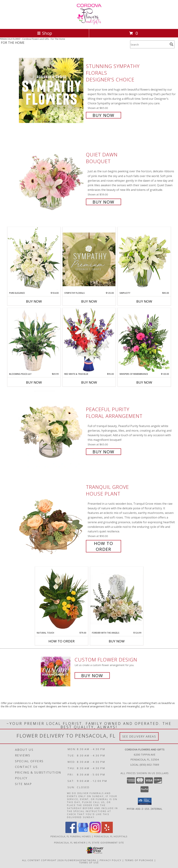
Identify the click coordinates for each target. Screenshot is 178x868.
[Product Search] (149, 44)
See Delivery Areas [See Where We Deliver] (139, 736)
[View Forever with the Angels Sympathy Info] (117, 599)
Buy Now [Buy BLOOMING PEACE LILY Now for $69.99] (34, 382)
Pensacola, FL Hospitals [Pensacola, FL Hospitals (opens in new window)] (111, 836)
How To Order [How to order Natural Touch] (62, 641)
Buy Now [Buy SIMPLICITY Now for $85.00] (144, 301)
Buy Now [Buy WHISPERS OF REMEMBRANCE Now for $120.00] (144, 382)
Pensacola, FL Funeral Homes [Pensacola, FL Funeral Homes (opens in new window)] (71, 836)
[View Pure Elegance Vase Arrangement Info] (34, 259)
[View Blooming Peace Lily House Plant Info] (34, 340)
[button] (145, 801)
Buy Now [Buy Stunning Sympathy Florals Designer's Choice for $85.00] (103, 115)
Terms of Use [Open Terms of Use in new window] (89, 863)
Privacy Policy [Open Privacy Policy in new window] (111, 860)
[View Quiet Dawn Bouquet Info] (52, 178)
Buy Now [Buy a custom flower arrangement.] (92, 675)
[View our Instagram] (95, 832)
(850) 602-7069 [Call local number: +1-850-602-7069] (149, 765)
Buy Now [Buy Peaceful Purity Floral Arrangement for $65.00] (103, 452)
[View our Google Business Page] (83, 832)
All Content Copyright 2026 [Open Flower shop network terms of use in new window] (43, 860)
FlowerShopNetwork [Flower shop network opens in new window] (81, 860)
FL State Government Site (106, 843)
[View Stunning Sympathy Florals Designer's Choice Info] (52, 90)
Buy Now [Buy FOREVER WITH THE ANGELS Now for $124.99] (117, 641)
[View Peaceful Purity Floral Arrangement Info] (52, 430)
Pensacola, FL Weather (70, 843)
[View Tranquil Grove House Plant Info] (52, 518)
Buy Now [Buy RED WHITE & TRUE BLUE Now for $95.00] (89, 382)
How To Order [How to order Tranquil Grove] (104, 546)
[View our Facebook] (71, 832)
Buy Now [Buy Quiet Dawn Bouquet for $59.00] (103, 202)
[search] (171, 44)
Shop (45, 33)
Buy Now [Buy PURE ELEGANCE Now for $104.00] (34, 301)
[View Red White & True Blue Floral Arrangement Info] (89, 340)
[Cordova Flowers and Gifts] (89, 24)
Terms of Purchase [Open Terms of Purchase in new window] (139, 860)
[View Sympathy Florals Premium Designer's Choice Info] (89, 259)
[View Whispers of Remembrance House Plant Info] (144, 340)
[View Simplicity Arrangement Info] (144, 259)
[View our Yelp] (107, 832)
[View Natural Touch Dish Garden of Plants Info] (62, 599)
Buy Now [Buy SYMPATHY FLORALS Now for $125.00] (89, 301)
